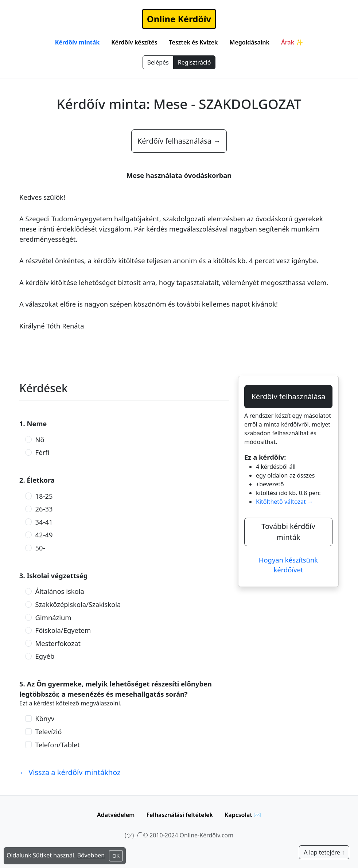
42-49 (44, 535)
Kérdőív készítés (134, 42)
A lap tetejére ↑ (324, 852)
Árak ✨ (292, 42)
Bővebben (91, 855)
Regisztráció (194, 62)
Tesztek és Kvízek (194, 42)
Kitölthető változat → (285, 502)
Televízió (49, 731)
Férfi (42, 452)
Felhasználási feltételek (180, 815)
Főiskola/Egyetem (63, 630)
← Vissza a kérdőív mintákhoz (70, 772)
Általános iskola (60, 591)
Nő (40, 439)
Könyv (45, 718)
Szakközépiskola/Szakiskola (78, 604)
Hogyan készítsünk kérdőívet (288, 565)
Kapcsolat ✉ (243, 815)
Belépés (158, 62)
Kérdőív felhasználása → (179, 141)
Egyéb (45, 656)
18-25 (44, 496)
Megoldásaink (250, 42)
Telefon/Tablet (58, 745)
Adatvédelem (116, 815)
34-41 (44, 522)
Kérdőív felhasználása (288, 396)
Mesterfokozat (58, 643)
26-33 (44, 509)
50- (40, 548)
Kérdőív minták (77, 42)
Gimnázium (53, 617)
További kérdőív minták (288, 532)
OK (116, 856)
